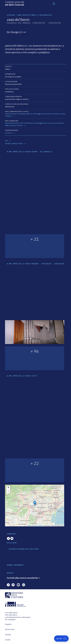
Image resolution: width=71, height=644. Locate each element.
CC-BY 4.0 (8, 133)
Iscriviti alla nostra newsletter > (24, 578)
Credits (8, 640)
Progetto (8, 624)
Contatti (8, 635)
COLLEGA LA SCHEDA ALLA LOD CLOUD (23, 549)
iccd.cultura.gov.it (11, 613)
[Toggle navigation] (54, 4)
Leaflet (29, 525)
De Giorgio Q (14, 32)
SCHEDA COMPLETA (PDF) (14, 144)
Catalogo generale (15, 3)
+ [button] (8, 488)
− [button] (8, 491)
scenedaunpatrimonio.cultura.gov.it (18, 617)
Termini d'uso (10, 629)
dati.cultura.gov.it (11, 615)
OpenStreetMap (38, 525)
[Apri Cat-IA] (61, 639)
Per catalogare (10, 620)
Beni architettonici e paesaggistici (35, 15)
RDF (6, 141)
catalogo (11, 15)
